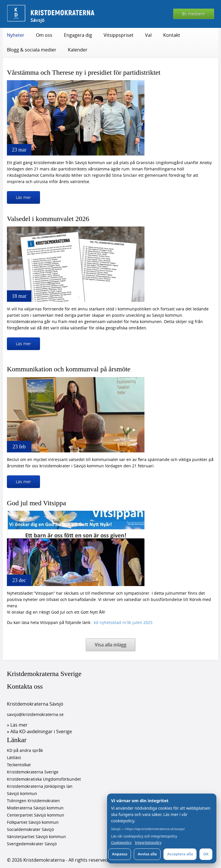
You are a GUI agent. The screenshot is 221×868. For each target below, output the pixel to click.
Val (148, 35)
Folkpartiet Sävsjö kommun (33, 822)
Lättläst (14, 757)
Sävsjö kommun (22, 793)
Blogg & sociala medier (32, 50)
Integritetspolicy (148, 843)
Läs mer (23, 197)
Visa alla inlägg (110, 645)
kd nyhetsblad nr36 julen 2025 (123, 622)
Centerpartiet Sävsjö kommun (36, 815)
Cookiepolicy (121, 843)
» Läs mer (17, 725)
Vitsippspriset (119, 35)
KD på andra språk (25, 750)
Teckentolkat (19, 765)
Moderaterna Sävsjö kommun (35, 808)
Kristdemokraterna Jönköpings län (40, 786)
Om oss (44, 35)
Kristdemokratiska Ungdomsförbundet (44, 779)
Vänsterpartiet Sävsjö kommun (36, 837)
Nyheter (16, 35)
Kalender (78, 50)
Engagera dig (78, 35)
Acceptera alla (180, 854)
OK (206, 854)
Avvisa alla (147, 854)
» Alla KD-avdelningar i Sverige (39, 731)
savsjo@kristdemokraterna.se (35, 714)
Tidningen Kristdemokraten (33, 801)
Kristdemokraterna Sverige (44, 674)
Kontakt (172, 35)
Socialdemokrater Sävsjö (30, 829)
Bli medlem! (194, 14)
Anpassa (120, 854)
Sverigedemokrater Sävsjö (32, 844)
